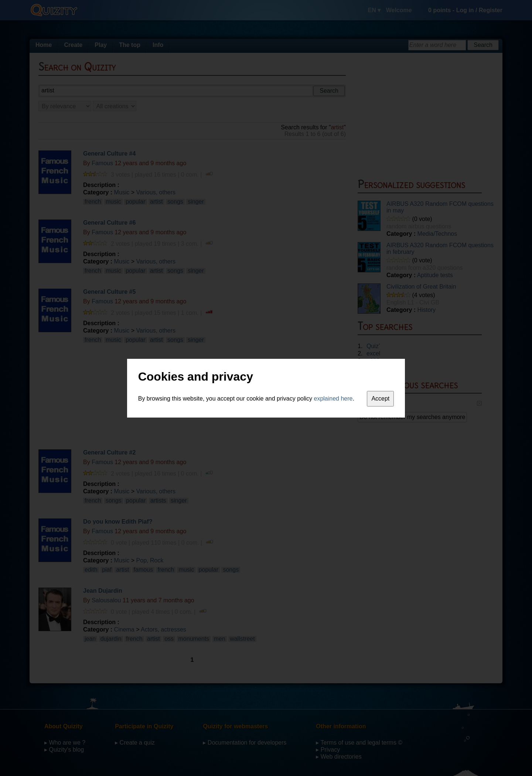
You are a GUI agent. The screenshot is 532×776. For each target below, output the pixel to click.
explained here (333, 399)
